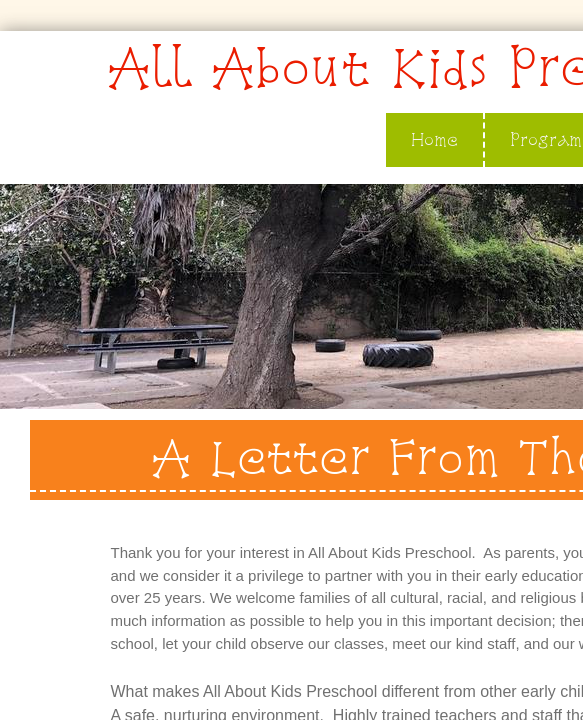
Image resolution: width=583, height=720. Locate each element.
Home (434, 139)
